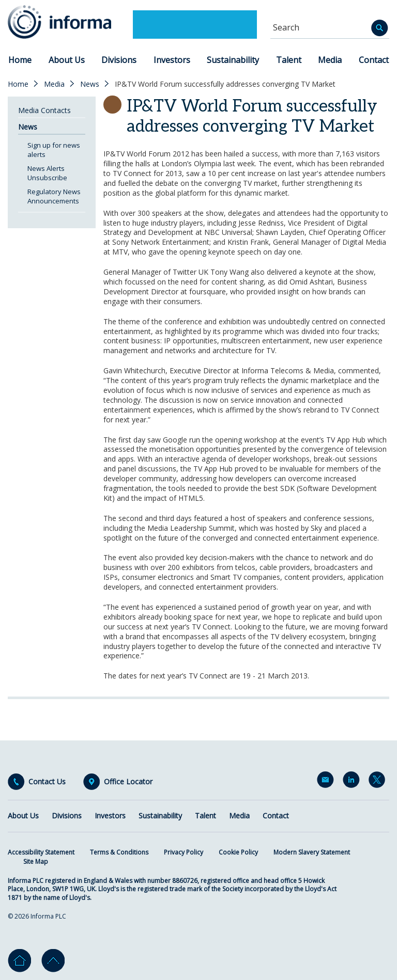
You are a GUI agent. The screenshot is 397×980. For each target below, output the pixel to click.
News (90, 84)
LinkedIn (353, 782)
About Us (67, 60)
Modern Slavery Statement (312, 852)
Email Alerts (327, 782)
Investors (172, 60)
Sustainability (233, 60)
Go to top (53, 961)
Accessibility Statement (41, 852)
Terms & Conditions (119, 852)
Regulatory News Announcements (54, 196)
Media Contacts (44, 110)
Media (330, 60)
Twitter (379, 782)
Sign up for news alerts (54, 150)
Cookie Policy (238, 852)
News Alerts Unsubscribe (47, 173)
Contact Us (47, 782)
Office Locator (128, 782)
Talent (289, 60)
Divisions (119, 60)
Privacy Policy (184, 852)
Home (20, 60)
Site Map (36, 862)
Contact (374, 60)
